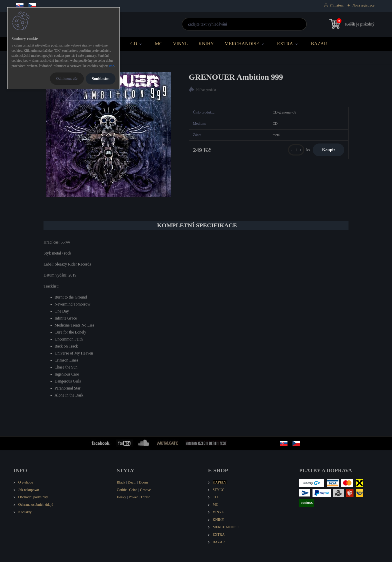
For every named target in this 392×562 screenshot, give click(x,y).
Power (133, 497)
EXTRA (285, 44)
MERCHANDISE (242, 44)
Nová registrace (363, 5)
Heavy (121, 497)
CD (134, 44)
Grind (133, 490)
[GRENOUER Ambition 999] (108, 134)
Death (132, 482)
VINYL (180, 44)
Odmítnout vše (67, 78)
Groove (145, 490)
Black (121, 482)
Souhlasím (101, 79)
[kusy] (294, 150)
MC (159, 44)
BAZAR (319, 44)
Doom (143, 482)
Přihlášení (336, 5)
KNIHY (206, 44)
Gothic (122, 490)
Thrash (145, 497)
